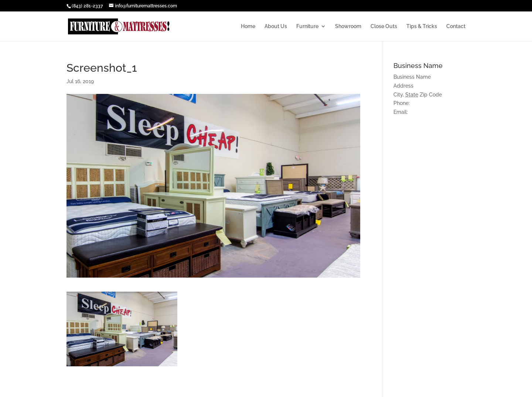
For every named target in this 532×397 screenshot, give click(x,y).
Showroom (348, 26)
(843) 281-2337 (87, 6)
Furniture (307, 26)
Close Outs (384, 26)
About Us (276, 26)
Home (248, 26)
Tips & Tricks (422, 26)
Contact (456, 26)
